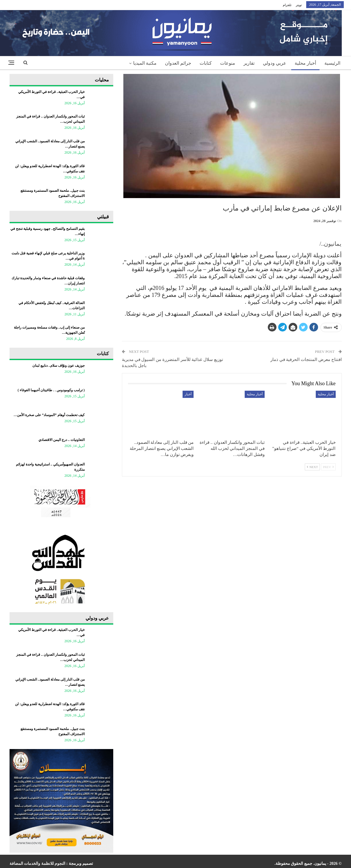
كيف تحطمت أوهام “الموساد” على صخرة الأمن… (49, 415)
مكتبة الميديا (145, 63)
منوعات (228, 63)
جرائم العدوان (178, 63)
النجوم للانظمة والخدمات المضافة (38, 864)
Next (312, 467)
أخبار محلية (305, 63)
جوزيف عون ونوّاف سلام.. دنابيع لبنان (58, 366)
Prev (328, 467)
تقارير (249, 63)
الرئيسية (332, 63)
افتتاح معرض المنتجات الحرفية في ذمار (306, 360)
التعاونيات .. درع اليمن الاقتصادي (62, 440)
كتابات (206, 63)
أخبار (188, 394)
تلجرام (287, 5)
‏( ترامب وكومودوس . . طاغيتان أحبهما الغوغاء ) (51, 390)
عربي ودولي (275, 63)
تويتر (299, 5)
